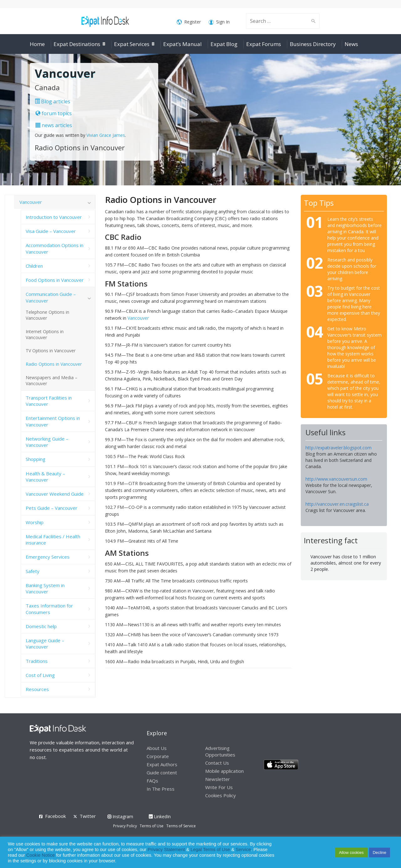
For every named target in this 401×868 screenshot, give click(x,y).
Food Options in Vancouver (55, 280)
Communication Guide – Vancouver (51, 297)
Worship (35, 522)
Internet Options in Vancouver (45, 334)
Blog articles (52, 101)
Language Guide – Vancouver (45, 643)
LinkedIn (160, 816)
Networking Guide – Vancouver (47, 442)
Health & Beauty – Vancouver (45, 477)
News (351, 44)
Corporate (158, 756)
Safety (33, 571)
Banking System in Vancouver (45, 588)
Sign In (219, 22)
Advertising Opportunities (220, 751)
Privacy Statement (166, 850)
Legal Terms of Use (210, 850)
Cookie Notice (41, 855)
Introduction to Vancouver (54, 217)
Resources (37, 689)
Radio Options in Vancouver (54, 364)
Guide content (162, 772)
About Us (157, 748)
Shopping (36, 459)
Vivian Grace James (106, 135)
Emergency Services (48, 557)
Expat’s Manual (182, 44)
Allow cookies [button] (351, 852)
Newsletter (218, 779)
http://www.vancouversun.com (336, 479)
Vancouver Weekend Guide (55, 494)
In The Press (161, 789)
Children (34, 266)
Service (243, 850)
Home (37, 44)
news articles (54, 125)
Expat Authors (162, 764)
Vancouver (138, 318)
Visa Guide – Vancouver (51, 231)
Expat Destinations (77, 44)
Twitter (88, 816)
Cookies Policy (221, 795)
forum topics (54, 113)
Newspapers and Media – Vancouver (52, 380)
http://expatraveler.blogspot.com (339, 448)
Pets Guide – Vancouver (52, 508)
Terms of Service (181, 826)
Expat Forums (264, 44)
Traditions (37, 661)
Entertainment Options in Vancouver (53, 421)
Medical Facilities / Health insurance (53, 540)
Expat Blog (224, 44)
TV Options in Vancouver (51, 351)
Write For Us (219, 787)
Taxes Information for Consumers (49, 609)
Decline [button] (380, 852)
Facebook (55, 816)
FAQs (152, 781)
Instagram (120, 816)
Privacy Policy (125, 826)
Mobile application (224, 771)
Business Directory (313, 44)
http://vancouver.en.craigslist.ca (337, 504)
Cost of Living (40, 675)
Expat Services (132, 44)
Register (189, 22)
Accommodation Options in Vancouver (55, 248)
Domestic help (41, 626)
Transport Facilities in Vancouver (49, 401)
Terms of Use (152, 826)
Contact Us (217, 763)
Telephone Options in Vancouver (47, 315)
